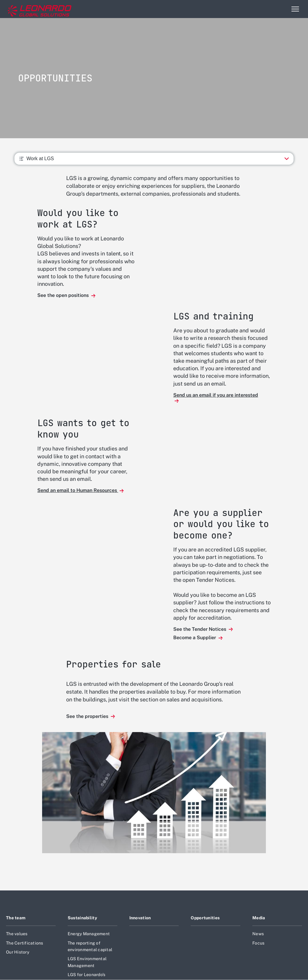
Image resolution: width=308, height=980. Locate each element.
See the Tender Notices (200, 629)
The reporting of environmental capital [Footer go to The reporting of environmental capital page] (90, 946)
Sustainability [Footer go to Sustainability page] (82, 918)
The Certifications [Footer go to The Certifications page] (25, 943)
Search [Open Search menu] (282, 9)
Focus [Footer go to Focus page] (258, 943)
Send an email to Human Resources (78, 490)
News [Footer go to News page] (258, 934)
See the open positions (64, 295)
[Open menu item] (295, 9)
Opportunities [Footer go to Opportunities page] (205, 918)
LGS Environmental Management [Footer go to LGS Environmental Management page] (87, 962)
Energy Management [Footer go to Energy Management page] (89, 934)
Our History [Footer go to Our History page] (18, 952)
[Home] (30, 9)
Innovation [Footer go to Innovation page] (140, 918)
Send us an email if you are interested (216, 395)
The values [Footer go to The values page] (17, 934)
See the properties (88, 716)
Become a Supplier (195, 638)
